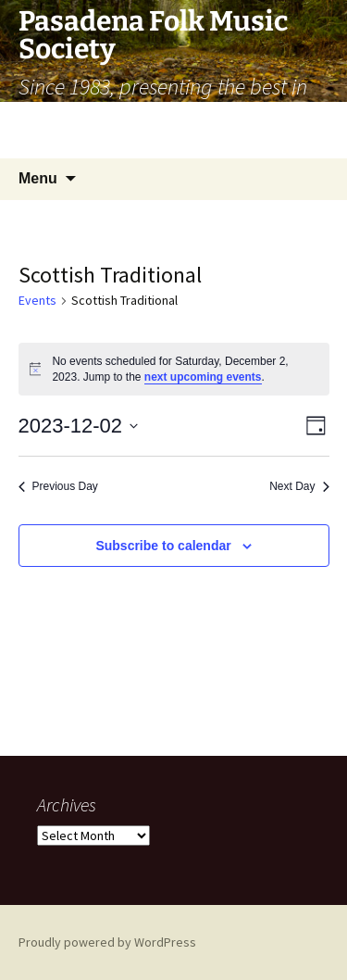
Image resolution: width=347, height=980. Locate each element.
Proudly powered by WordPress (107, 942)
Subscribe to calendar (163, 546)
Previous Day (58, 486)
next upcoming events (203, 377)
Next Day (299, 486)
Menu (38, 178)
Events (37, 300)
